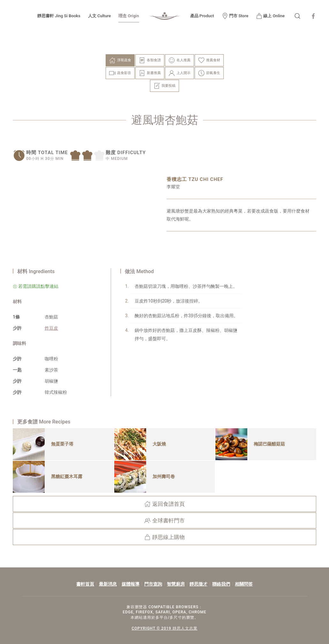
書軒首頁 (85, 584)
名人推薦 (179, 60)
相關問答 (244, 584)
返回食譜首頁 (164, 504)
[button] (297, 16)
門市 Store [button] (235, 16)
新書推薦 (150, 73)
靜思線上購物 (164, 537)
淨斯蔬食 (120, 60)
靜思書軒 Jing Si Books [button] (59, 16)
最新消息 (108, 584)
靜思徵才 (198, 584)
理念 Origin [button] (129, 16)
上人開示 (179, 73)
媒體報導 (131, 584)
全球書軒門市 (164, 520)
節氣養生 (209, 73)
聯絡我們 (221, 584)
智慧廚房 (176, 584)
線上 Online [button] (270, 16)
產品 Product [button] (202, 16)
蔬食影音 (120, 73)
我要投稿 (164, 86)
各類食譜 (150, 60)
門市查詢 (153, 584)
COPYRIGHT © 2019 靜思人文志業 (163, 628)
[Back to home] (165, 16)
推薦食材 (209, 60)
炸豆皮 (51, 328)
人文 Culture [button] (100, 16)
